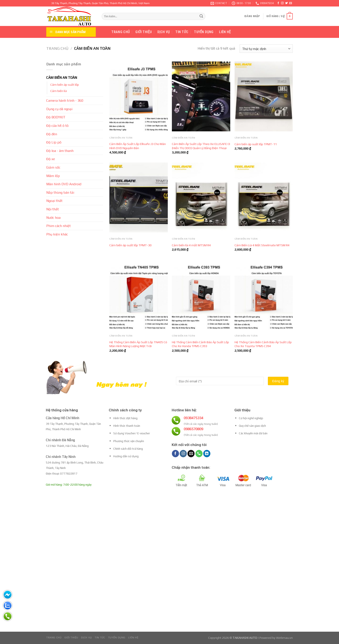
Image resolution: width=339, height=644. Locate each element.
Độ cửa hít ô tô (57, 126)
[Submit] (201, 16)
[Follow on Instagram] (282, 3)
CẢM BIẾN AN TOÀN (62, 78)
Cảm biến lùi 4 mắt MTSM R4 (191, 245)
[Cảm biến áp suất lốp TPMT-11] (264, 96)
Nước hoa (53, 218)
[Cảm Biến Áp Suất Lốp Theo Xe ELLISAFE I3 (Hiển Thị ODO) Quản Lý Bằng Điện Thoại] (201, 96)
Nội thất (53, 209)
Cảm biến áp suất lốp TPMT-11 (256, 144)
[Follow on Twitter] (286, 3)
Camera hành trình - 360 (65, 101)
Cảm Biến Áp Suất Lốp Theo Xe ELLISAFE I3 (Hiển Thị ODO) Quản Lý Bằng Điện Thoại (201, 146)
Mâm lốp (53, 176)
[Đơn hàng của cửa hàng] (266, 49)
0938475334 (193, 418)
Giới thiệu (144, 32)
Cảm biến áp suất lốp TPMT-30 (130, 245)
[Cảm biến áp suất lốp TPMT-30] (139, 197)
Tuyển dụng (204, 32)
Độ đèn (52, 134)
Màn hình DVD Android (64, 184)
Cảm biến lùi (59, 91)
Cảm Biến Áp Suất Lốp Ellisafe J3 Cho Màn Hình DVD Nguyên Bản (138, 146)
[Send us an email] (291, 3)
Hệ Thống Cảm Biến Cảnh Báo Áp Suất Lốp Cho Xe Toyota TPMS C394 (263, 344)
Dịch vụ (164, 32)
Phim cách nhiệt (58, 226)
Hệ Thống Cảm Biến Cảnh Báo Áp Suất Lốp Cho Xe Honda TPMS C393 (200, 344)
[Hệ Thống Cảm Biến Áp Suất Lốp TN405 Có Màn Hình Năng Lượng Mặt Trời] (139, 295)
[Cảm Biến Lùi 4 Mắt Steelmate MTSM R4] (264, 197)
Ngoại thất (54, 201)
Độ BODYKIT (56, 117)
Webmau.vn (284, 638)
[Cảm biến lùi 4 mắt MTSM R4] (201, 197)
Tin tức (182, 32)
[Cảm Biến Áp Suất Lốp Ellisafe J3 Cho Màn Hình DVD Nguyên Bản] (139, 96)
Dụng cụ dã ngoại (59, 109)
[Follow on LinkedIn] (207, 454)
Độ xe (51, 159)
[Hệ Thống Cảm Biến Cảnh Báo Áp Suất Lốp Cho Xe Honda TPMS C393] (201, 295)
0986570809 (193, 429)
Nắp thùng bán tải (60, 192)
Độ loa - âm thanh (60, 151)
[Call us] (199, 454)
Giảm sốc (53, 167)
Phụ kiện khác (57, 234)
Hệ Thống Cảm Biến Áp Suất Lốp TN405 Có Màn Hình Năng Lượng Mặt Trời (138, 344)
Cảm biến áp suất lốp (65, 85)
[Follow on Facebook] (278, 3)
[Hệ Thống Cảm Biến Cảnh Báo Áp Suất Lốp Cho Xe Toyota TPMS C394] (264, 295)
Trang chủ (121, 32)
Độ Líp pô (54, 142)
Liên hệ (225, 32)
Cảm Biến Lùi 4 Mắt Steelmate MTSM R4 (262, 245)
